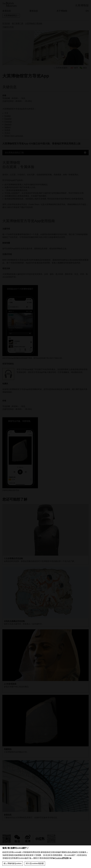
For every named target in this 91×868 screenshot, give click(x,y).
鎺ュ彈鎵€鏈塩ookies (13, 863)
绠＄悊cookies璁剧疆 (35, 863)
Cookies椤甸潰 (61, 858)
